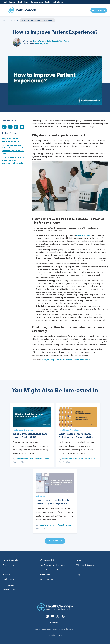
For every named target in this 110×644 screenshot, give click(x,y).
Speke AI (7, 575)
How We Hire (45, 575)
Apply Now (99, 10)
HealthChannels (10, 2)
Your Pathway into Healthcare (52, 565)
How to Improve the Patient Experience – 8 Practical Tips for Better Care (13, 149)
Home (4, 20)
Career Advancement (49, 570)
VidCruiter (59, 635)
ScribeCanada (9, 590)
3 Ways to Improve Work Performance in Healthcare (66, 360)
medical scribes (83, 235)
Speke (48, 2)
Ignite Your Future (47, 579)
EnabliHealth (24, 2)
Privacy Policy (54, 623)
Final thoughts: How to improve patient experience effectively (13, 160)
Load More (55, 541)
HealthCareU (57, 2)
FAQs (79, 570)
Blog (13, 20)
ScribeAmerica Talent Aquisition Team (51, 41)
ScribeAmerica (37, 2)
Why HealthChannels (85, 565)
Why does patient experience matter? (11, 140)
